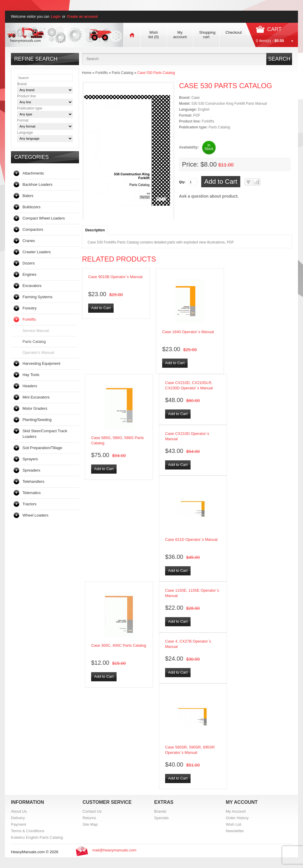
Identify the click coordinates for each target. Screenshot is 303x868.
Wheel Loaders (35, 515)
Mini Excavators (36, 397)
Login (56, 17)
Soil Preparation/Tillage (42, 448)
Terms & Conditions (28, 831)
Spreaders (31, 470)
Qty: (182, 182)
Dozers (29, 263)
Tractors (29, 504)
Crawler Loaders (37, 252)
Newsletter (235, 831)
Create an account (82, 17)
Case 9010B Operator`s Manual (115, 277)
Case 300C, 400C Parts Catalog (119, 645)
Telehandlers (33, 481)
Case (196, 98)
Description (95, 230)
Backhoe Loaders (37, 184)
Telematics (32, 493)
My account (180, 35)
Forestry (30, 308)
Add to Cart (221, 181)
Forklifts (29, 319)
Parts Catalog (34, 342)
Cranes (29, 241)
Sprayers (30, 459)
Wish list (153, 35)
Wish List (234, 824)
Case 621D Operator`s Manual (191, 539)
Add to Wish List (248, 182)
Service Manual (36, 331)
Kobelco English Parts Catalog (37, 837)
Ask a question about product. (209, 196)
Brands (160, 811)
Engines (29, 274)
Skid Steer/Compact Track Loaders (45, 434)
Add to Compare (257, 182)
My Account (236, 811)
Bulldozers (32, 207)
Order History (237, 818)
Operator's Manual (38, 352)
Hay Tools (31, 375)
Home (87, 73)
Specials (161, 818)
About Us (19, 811)
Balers (28, 196)
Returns (89, 818)
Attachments (33, 173)
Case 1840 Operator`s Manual (188, 332)
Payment (18, 824)
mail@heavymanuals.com (114, 850)
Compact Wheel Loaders (44, 218)
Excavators (32, 286)
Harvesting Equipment (41, 363)
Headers (30, 386)
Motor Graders (35, 408)
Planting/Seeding (37, 420)
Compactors (33, 229)
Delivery (18, 818)
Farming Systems (37, 297)
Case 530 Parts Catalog (156, 73)
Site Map (90, 824)
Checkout (234, 32)
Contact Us (92, 811)
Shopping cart (207, 35)
